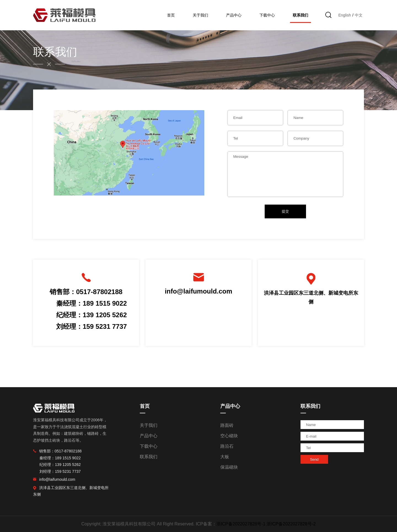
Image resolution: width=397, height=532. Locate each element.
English (345, 15)
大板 (225, 457)
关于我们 (200, 15)
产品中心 (234, 15)
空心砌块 (229, 436)
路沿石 (227, 446)
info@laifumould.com (199, 291)
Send (314, 459)
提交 (285, 211)
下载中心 (267, 15)
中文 (359, 15)
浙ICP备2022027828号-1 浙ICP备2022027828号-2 (266, 524)
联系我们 (301, 15)
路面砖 (227, 425)
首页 (171, 15)
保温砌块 (229, 467)
